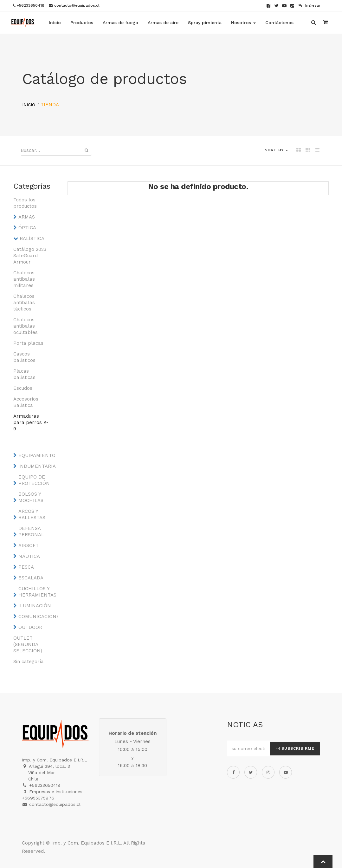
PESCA (26, 567)
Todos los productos (25, 203)
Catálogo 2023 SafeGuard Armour (30, 256)
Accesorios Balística (26, 402)
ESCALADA (31, 578)
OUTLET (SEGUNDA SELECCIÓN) (28, 644)
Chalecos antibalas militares (24, 279)
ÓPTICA (27, 228)
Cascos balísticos (24, 357)
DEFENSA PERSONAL (31, 532)
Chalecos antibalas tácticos (24, 303)
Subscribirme (295, 748)
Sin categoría (29, 662)
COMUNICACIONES (36, 617)
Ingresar (310, 5)
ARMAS (27, 217)
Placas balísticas (24, 374)
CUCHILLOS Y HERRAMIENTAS (36, 592)
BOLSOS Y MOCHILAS (31, 497)
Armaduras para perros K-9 (31, 422)
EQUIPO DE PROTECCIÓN (34, 480)
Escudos (23, 388)
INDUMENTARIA (36, 466)
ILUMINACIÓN (35, 606)
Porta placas (28, 343)
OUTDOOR (30, 627)
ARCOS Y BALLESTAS (32, 514)
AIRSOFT (29, 545)
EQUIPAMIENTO (36, 455)
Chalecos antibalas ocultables (26, 326)
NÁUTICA (29, 556)
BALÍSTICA (32, 238)
